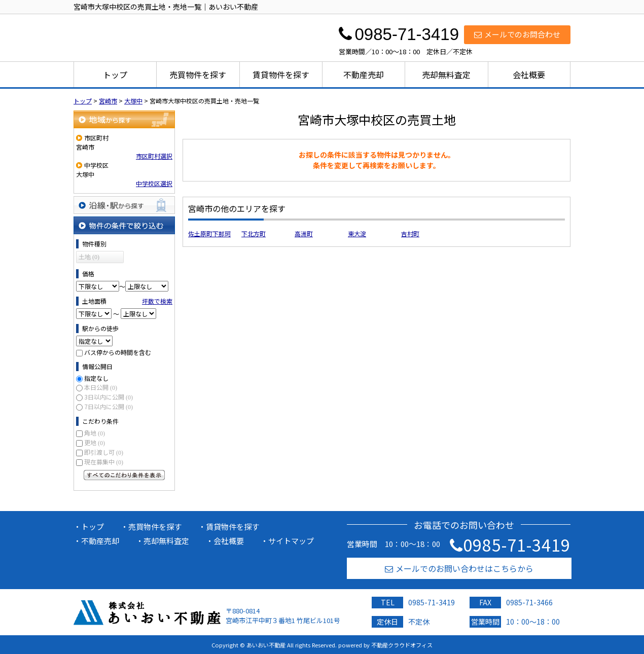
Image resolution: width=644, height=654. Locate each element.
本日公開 (101, 387)
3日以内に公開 (109, 397)
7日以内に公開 (109, 406)
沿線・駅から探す (124, 205)
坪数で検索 (157, 301)
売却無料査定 (446, 75)
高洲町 (304, 233)
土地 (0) (89, 257)
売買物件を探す (198, 75)
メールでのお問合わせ (517, 34)
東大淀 (357, 233)
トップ (115, 75)
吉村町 (410, 233)
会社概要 (529, 75)
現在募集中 (104, 462)
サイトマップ (291, 541)
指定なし (96, 378)
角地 (95, 433)
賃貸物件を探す (281, 75)
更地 (95, 442)
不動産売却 (364, 75)
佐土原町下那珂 (209, 233)
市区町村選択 (154, 156)
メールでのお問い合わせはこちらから (459, 568)
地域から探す (124, 119)
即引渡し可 (104, 452)
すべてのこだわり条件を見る (124, 475)
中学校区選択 (154, 183)
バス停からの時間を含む (118, 352)
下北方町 (254, 233)
